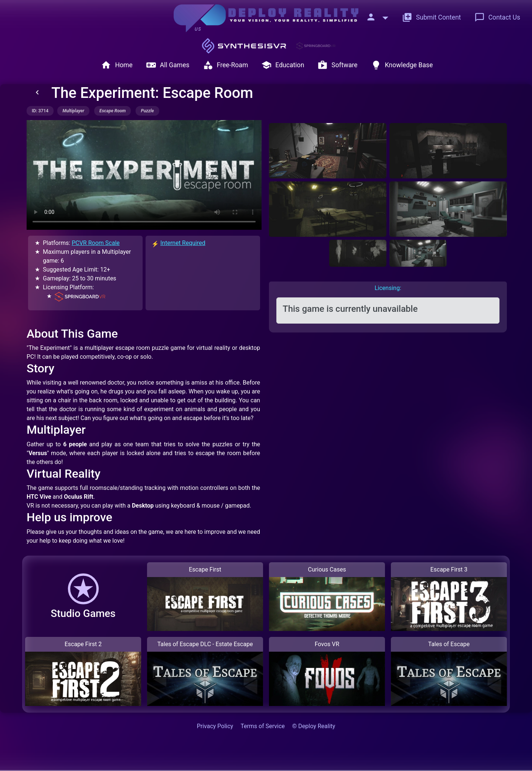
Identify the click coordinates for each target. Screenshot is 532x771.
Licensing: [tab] (388, 288)
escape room (112, 111)
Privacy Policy (215, 726)
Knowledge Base (402, 65)
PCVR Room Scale (96, 243)
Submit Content (432, 17)
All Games (168, 65)
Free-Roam (226, 65)
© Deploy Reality (314, 726)
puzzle (147, 111)
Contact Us (497, 17)
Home (117, 65)
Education (283, 65)
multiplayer (73, 111)
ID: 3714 (40, 111)
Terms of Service (263, 726)
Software (337, 65)
